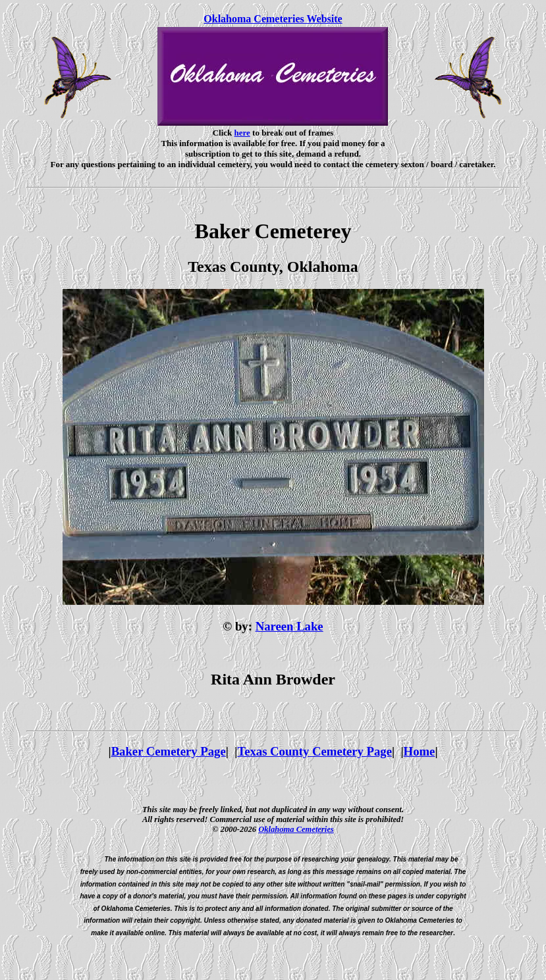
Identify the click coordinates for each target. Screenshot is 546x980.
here (242, 133)
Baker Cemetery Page (169, 751)
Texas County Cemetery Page (314, 751)
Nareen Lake (289, 626)
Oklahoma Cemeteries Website (273, 19)
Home (420, 751)
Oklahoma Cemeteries (296, 829)
